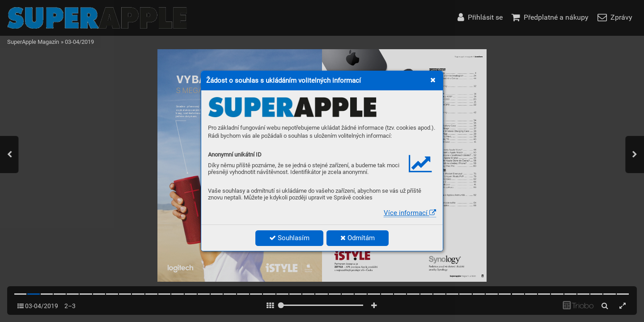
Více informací (410, 213)
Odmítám (358, 238)
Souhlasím (289, 238)
